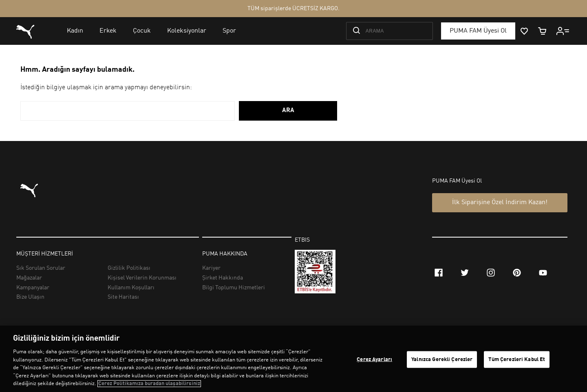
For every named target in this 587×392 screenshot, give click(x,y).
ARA (288, 111)
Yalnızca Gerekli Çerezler (442, 359)
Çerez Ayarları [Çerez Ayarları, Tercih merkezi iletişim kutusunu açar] (374, 359)
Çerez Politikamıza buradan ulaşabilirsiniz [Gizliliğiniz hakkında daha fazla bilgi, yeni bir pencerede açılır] (149, 384)
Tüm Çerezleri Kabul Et (517, 359)
